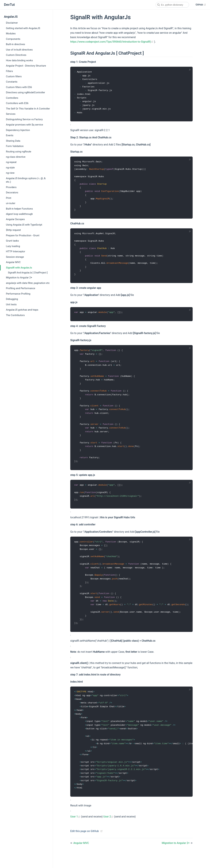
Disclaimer (12, 23)
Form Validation (15, 146)
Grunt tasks (12, 241)
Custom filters (14, 76)
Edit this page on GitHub (85, 845)
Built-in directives (15, 44)
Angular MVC (13, 262)
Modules (11, 34)
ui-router (11, 203)
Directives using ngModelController (25, 92)
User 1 (76, 831)
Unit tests (11, 304)
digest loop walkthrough (19, 214)
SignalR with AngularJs (19, 268)
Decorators (12, 193)
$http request (13, 230)
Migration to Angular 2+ (19, 278)
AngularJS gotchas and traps (22, 310)
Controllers (12, 98)
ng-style (10, 168)
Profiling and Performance (21, 288)
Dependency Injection (18, 130)
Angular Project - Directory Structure (26, 66)
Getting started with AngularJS (23, 28)
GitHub (201, 5)
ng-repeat (11, 162)
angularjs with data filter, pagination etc (28, 283)
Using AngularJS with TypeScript (24, 225)
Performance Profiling (18, 294)
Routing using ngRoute (19, 152)
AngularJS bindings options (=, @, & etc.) (26, 180)
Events (10, 135)
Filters (9, 71)
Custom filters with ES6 (19, 87)
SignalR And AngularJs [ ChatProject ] (28, 273)
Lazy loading (13, 246)
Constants (12, 82)
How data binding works (19, 60)
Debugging (12, 299)
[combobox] (172, 5)
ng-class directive (16, 157)
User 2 (109, 831)
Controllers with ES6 (17, 103)
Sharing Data (13, 141)
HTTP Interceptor (16, 251)
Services (11, 114)
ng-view (10, 173)
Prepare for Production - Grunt (23, 235)
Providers (11, 187)
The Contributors (15, 315)
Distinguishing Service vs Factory (24, 119)
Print (9, 198)
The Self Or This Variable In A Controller (28, 109)
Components (13, 39)
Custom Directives (16, 55)
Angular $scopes (15, 219)
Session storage (15, 257)
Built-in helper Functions (19, 209)
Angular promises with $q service (24, 125)
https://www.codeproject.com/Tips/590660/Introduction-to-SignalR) (112, 42)
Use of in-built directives (19, 50)
